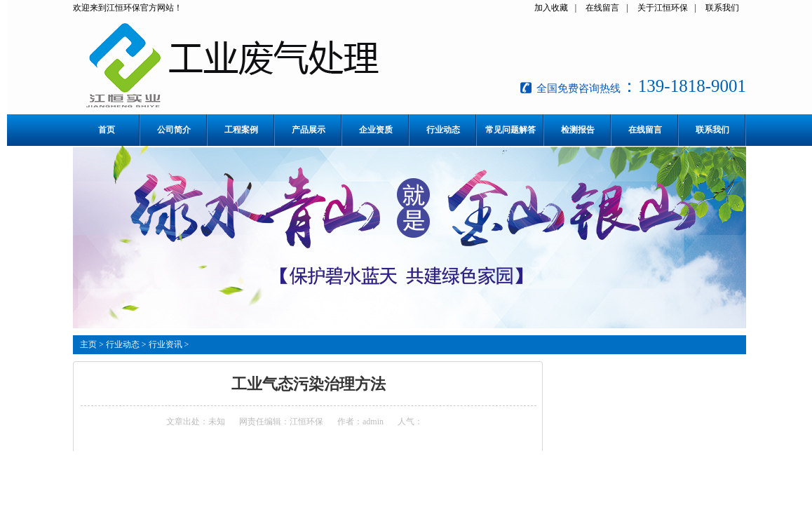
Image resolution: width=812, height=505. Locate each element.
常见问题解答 (510, 130)
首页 (107, 130)
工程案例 (241, 130)
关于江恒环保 (663, 8)
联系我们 (722, 8)
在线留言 (602, 8)
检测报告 (578, 130)
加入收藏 (551, 8)
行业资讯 (165, 344)
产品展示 (309, 130)
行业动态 (443, 130)
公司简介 (174, 130)
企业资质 (376, 130)
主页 (88, 344)
